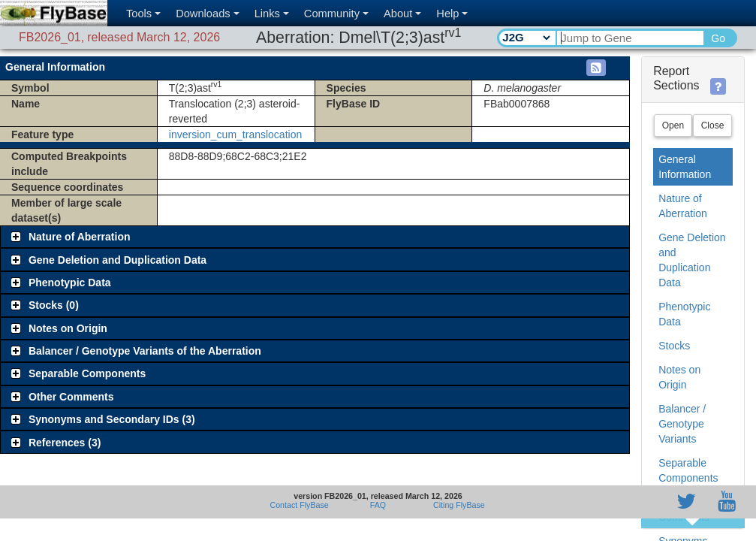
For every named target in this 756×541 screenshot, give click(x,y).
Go (718, 38)
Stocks (674, 346)
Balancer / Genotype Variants (682, 424)
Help (452, 14)
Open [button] (673, 125)
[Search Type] (526, 38)
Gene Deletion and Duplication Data (692, 260)
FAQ (378, 505)
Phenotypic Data (684, 314)
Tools (143, 14)
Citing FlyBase (457, 505)
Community (336, 14)
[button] (596, 68)
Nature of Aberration (683, 206)
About (402, 14)
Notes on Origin (679, 377)
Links (272, 14)
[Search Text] (629, 38)
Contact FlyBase (300, 505)
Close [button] (713, 125)
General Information (685, 167)
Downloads (208, 14)
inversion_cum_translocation (235, 134)
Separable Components (688, 470)
